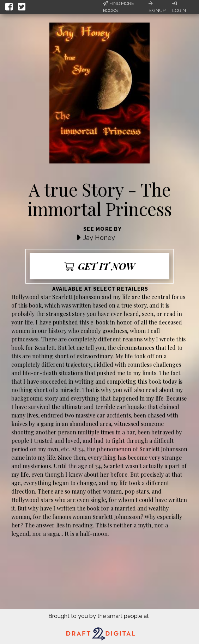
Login (179, 7)
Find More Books (119, 7)
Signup (157, 7)
